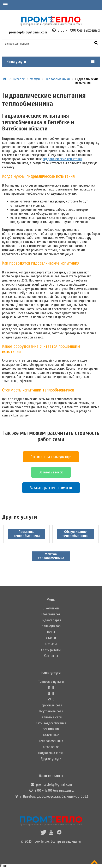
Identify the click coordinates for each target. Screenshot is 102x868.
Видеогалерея (51, 620)
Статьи (51, 638)
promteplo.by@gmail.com (54, 785)
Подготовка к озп (51, 753)
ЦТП (51, 694)
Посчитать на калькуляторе (51, 457)
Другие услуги (51, 759)
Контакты (51, 656)
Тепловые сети (51, 717)
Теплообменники (51, 741)
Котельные (51, 735)
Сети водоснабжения (51, 723)
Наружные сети (51, 705)
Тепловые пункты (51, 682)
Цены (51, 632)
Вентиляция (51, 729)
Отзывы (51, 644)
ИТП (51, 688)
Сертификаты (51, 650)
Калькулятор (51, 626)
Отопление (51, 747)
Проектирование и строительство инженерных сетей (51, 821)
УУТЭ (51, 699)
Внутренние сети (51, 711)
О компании (51, 608)
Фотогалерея (51, 614)
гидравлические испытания (63, 159)
